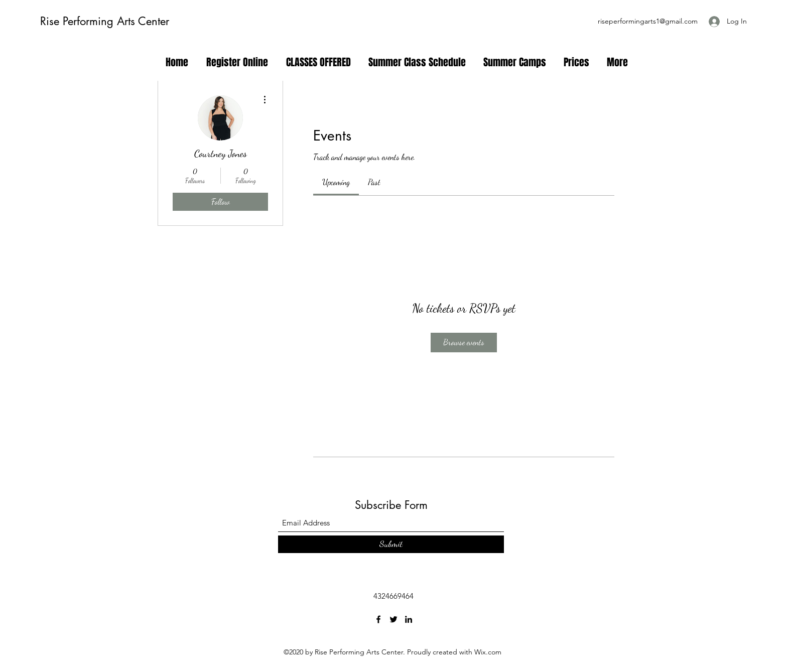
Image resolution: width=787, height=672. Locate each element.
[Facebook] (378, 619)
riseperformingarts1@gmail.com (648, 21)
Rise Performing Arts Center (105, 21)
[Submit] (391, 544)
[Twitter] (393, 619)
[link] (336, 182)
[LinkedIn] (409, 619)
